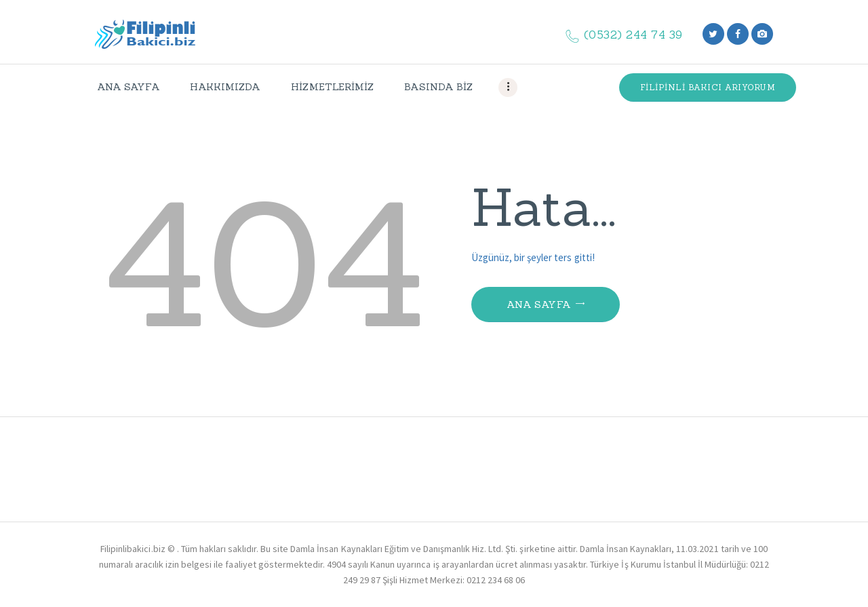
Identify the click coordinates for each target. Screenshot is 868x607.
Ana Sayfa (539, 305)
